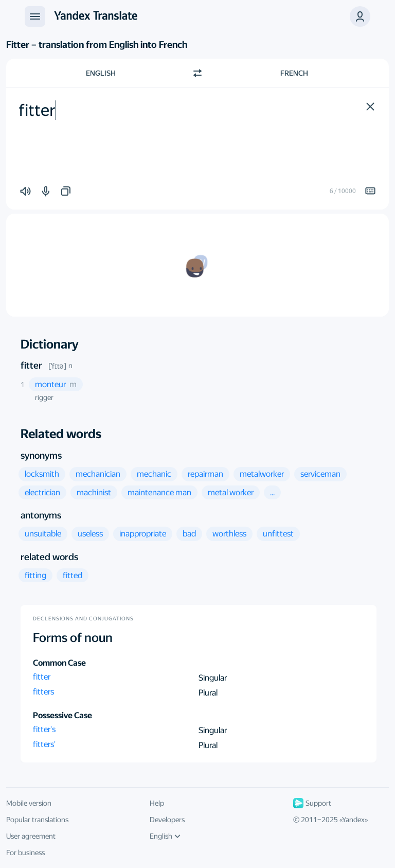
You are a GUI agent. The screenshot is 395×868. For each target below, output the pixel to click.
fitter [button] (42, 677)
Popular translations (37, 820)
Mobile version (29, 803)
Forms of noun (73, 638)
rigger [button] (44, 397)
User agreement (31, 836)
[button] (370, 107)
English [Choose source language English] (101, 73)
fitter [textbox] (37, 110)
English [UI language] (165, 836)
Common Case (59, 663)
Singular (213, 678)
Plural (208, 693)
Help (157, 803)
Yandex (353, 820)
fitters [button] (43, 692)
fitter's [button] (44, 729)
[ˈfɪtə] (57, 366)
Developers (167, 820)
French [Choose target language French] (294, 73)
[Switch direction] (197, 73)
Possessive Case (62, 715)
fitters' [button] (44, 744)
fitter (31, 365)
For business (25, 853)
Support (312, 803)
